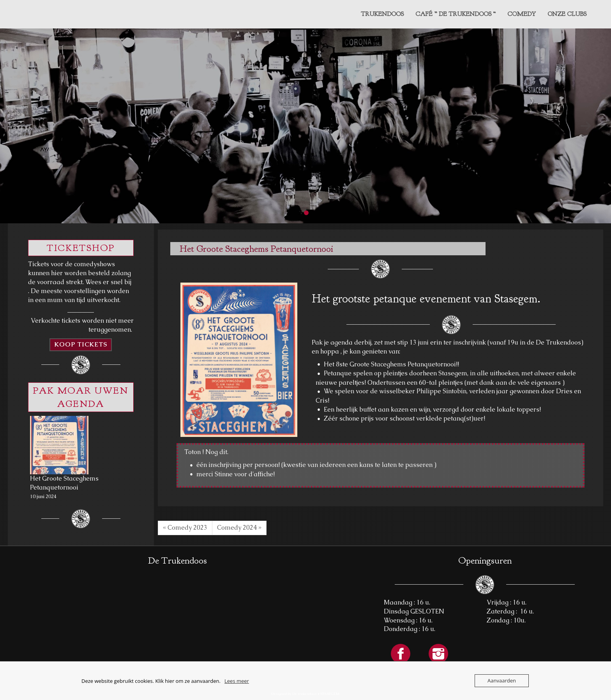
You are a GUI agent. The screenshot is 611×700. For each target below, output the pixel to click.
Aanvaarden (502, 681)
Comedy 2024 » (239, 528)
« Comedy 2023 (185, 528)
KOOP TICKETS (81, 344)
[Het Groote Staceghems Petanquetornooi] (59, 445)
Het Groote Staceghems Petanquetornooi (64, 483)
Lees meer (237, 681)
